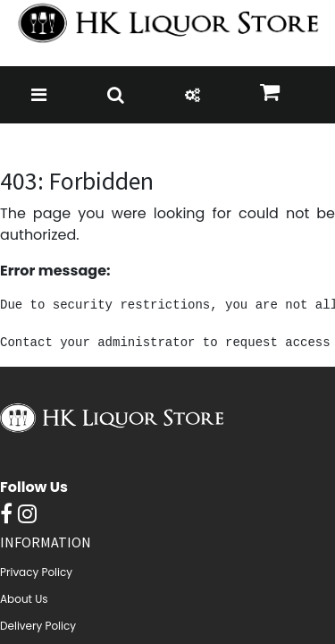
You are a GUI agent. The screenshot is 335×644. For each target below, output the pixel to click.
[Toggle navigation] (39, 95)
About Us (24, 599)
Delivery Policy (38, 626)
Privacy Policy (36, 572)
